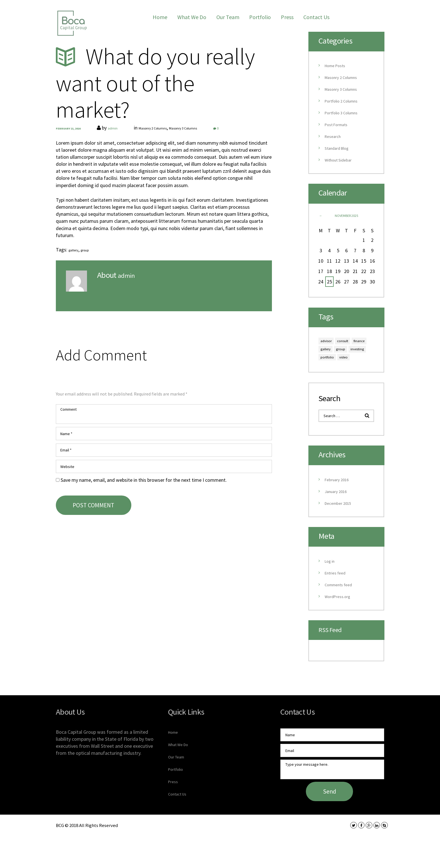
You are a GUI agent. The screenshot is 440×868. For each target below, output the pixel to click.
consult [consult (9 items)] (349, 342)
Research (334, 136)
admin (118, 128)
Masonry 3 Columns (209, 128)
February (339, 497)
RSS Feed (333, 647)
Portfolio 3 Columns (346, 113)
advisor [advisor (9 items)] (328, 342)
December (341, 521)
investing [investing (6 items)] (348, 361)
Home (160, 17)
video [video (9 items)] (350, 371)
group (91, 250)
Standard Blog (340, 148)
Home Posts (338, 65)
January (339, 509)
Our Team (228, 17)
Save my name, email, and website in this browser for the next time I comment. (144, 497)
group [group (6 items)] (327, 361)
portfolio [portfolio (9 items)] (330, 371)
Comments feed (342, 602)
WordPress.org (340, 614)
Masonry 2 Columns (166, 128)
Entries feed (338, 590)
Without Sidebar (342, 160)
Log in (331, 579)
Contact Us (316, 17)
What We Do (192, 17)
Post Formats (339, 124)
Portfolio (260, 17)
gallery (75, 250)
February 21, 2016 (70, 128)
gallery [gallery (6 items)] (348, 352)
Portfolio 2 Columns (346, 101)
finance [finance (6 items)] (328, 352)
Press (287, 17)
